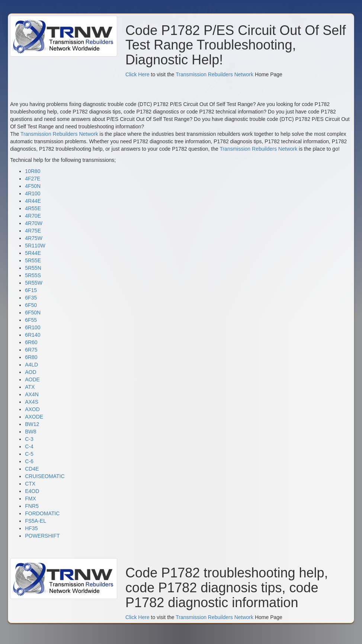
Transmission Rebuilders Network (214, 74)
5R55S (33, 275)
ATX (30, 387)
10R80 (33, 171)
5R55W (34, 283)
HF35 (31, 528)
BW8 (31, 432)
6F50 (31, 305)
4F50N (33, 186)
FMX (31, 499)
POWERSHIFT (42, 536)
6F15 (31, 290)
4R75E (33, 231)
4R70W (34, 223)
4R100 (33, 193)
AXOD (32, 409)
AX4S (32, 402)
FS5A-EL (36, 521)
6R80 (31, 357)
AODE (32, 379)
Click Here (137, 74)
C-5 (29, 454)
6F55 (31, 320)
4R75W (34, 238)
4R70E (33, 216)
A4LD (31, 365)
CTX (30, 484)
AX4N (32, 394)
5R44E (33, 253)
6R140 (33, 335)
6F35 (31, 298)
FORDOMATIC (42, 513)
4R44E (33, 201)
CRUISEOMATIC (45, 476)
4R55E (33, 208)
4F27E (33, 179)
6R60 (31, 342)
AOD (31, 372)
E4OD (32, 491)
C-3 (29, 439)
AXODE (34, 417)
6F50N (33, 313)
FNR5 (32, 506)
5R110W (35, 246)
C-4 (29, 446)
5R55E (33, 260)
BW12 (32, 424)
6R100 (33, 327)
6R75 (31, 350)
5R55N (33, 268)
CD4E (32, 469)
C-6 (29, 461)
